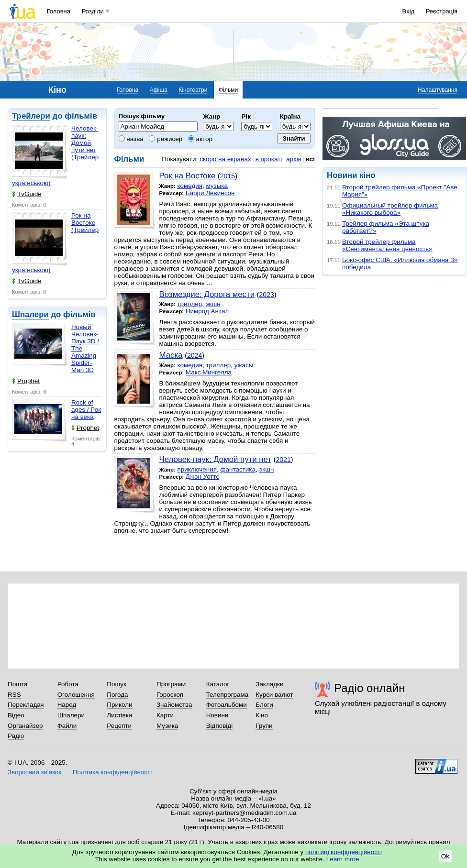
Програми (171, 684)
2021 (283, 460)
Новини (217, 715)
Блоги (264, 705)
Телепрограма (228, 695)
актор (200, 139)
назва (131, 139)
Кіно (262, 715)
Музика (167, 726)
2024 (195, 355)
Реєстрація (442, 11)
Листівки (119, 715)
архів (294, 159)
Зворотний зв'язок (34, 772)
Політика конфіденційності (112, 772)
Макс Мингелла (209, 372)
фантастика (238, 469)
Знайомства (174, 705)
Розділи (93, 11)
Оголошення (76, 695)
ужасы (244, 365)
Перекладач (26, 705)
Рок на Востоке (188, 176)
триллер (189, 304)
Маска (171, 355)
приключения (197, 469)
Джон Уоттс (202, 477)
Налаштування (438, 90)
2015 (228, 176)
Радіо (16, 736)
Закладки (269, 684)
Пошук (117, 684)
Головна (59, 11)
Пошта (17, 684)
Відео (16, 715)
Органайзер (25, 726)
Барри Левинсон (210, 193)
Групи (264, 726)
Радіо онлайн (370, 688)
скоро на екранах (225, 159)
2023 (266, 295)
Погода (117, 695)
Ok (445, 856)
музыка (217, 186)
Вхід (409, 11)
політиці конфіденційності (344, 852)
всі (310, 159)
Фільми (228, 90)
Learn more (343, 859)
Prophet (26, 381)
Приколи (119, 705)
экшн (213, 304)
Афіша (159, 90)
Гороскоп (170, 695)
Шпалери (30, 314)
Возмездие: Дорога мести (207, 294)
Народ (67, 705)
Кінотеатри (193, 90)
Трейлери (31, 116)
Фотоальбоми (227, 705)
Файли (67, 726)
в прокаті (269, 159)
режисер (166, 139)
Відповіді (220, 726)
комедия (190, 186)
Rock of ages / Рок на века (86, 410)
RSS (14, 695)
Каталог (218, 684)
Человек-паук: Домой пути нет (216, 459)
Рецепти (119, 726)
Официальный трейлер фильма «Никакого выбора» (390, 209)
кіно (367, 175)
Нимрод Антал (207, 311)
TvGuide (27, 194)
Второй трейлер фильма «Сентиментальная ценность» (387, 245)
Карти (165, 715)
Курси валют (274, 695)
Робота (68, 684)
